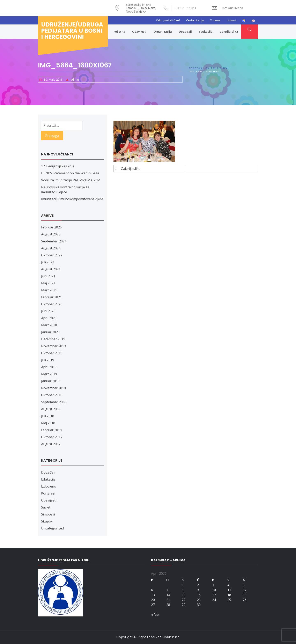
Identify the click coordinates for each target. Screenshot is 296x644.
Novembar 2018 (53, 388)
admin (75, 79)
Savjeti (46, 507)
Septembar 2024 (54, 241)
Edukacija (206, 32)
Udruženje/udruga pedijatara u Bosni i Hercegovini (72, 31)
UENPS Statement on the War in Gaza (70, 173)
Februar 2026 (51, 227)
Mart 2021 (49, 290)
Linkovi (231, 20)
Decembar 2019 (53, 339)
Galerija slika (229, 32)
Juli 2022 (48, 262)
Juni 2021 (48, 276)
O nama (215, 20)
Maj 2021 (48, 283)
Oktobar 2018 (52, 395)
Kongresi (48, 493)
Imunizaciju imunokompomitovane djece (72, 199)
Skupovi (47, 521)
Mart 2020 (49, 325)
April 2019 (49, 367)
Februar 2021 (51, 297)
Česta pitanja (195, 20)
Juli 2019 (48, 360)
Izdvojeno (49, 486)
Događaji (185, 32)
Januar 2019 (50, 381)
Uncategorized (52, 528)
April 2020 (49, 318)
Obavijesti (139, 32)
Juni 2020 (48, 311)
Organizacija (163, 32)
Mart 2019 (49, 374)
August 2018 (51, 409)
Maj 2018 (48, 423)
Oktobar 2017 (52, 437)
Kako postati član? (168, 20)
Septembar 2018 (54, 402)
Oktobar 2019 (52, 353)
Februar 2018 (51, 430)
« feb (155, 615)
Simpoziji (48, 514)
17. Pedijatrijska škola (58, 166)
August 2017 (51, 444)
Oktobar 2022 (52, 255)
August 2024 (51, 248)
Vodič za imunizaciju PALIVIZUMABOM (71, 180)
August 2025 (51, 234)
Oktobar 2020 (52, 304)
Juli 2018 (48, 416)
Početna (119, 32)
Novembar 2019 (53, 346)
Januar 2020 (50, 332)
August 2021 (51, 269)
